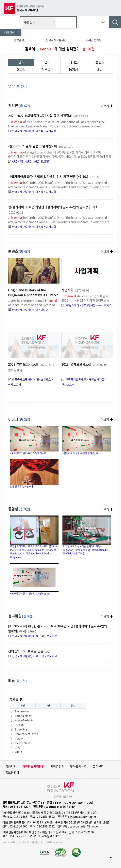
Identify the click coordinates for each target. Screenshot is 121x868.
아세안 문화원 (94, 40)
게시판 (73, 62)
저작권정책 (57, 766)
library (19, 738)
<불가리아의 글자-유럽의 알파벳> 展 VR (34, 579)
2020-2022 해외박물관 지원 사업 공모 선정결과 (40, 116)
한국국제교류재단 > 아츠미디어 (30, 310)
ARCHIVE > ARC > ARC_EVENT (31, 161)
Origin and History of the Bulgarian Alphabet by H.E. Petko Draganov (33, 295)
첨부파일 (47, 70)
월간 (73, 706)
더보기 (105, 106)
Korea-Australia (24, 720)
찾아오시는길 (78, 766)
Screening (21, 729)
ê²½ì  (19, 747)
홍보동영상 (12, 772)
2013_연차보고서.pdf (77, 364)
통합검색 (19, 40)
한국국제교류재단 (56, 40)
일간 (23, 706)
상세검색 (11, 32)
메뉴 (100, 70)
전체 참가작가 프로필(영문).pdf (29, 651)
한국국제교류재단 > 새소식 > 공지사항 (34, 131)
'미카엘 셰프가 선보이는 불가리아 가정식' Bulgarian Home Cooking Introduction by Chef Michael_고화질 (87, 535)
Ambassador (22, 711)
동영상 (73, 70)
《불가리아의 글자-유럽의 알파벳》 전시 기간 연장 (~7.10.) (48, 176)
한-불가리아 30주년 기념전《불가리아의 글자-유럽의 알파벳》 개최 (53, 207)
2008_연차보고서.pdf (23, 364)
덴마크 (18, 752)
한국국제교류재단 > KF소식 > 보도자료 (35, 636)
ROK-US (20, 725)
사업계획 (68, 290)
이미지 (21, 70)
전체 (21, 62)
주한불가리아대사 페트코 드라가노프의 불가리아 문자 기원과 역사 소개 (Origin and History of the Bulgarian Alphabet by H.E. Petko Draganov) (34, 537)
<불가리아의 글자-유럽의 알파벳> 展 (33, 146)
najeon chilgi (23, 743)
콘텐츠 (100, 62)
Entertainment (24, 716)
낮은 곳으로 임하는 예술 (34, 474)
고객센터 (98, 766)
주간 (48, 706)
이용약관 (11, 766)
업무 (47, 62)
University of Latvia (26, 734)
